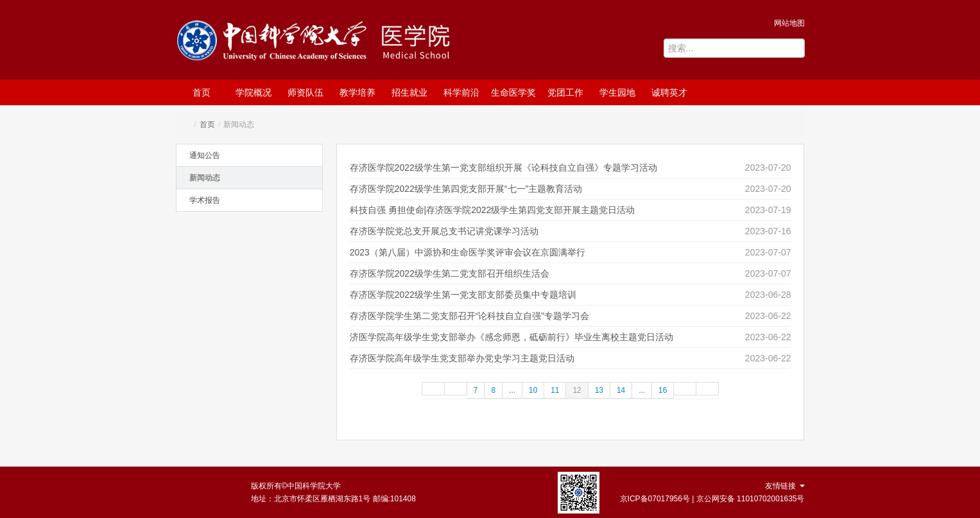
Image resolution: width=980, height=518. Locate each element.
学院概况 (254, 92)
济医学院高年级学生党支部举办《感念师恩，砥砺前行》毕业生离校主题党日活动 (511, 337)
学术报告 (205, 200)
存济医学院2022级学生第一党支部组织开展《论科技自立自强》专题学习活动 (503, 168)
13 (599, 390)
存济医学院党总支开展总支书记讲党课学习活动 (444, 231)
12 (577, 390)
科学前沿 (461, 92)
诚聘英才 (669, 92)
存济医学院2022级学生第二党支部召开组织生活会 (450, 273)
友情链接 (785, 486)
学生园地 (617, 92)
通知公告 (205, 155)
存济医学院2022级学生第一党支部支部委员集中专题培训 (463, 295)
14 (621, 390)
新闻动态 (205, 178)
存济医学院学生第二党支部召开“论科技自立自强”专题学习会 (469, 316)
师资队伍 (305, 92)
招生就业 (409, 92)
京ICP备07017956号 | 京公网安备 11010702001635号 (712, 499)
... (512, 390)
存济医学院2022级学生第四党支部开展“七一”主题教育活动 (466, 189)
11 (555, 390)
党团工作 (565, 92)
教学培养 (357, 92)
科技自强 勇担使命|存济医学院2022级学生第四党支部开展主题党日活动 (493, 210)
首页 (202, 92)
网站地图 (789, 23)
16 (663, 390)
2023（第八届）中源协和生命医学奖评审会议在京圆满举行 (468, 252)
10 (533, 390)
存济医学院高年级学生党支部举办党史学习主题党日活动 (462, 358)
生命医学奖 (513, 92)
